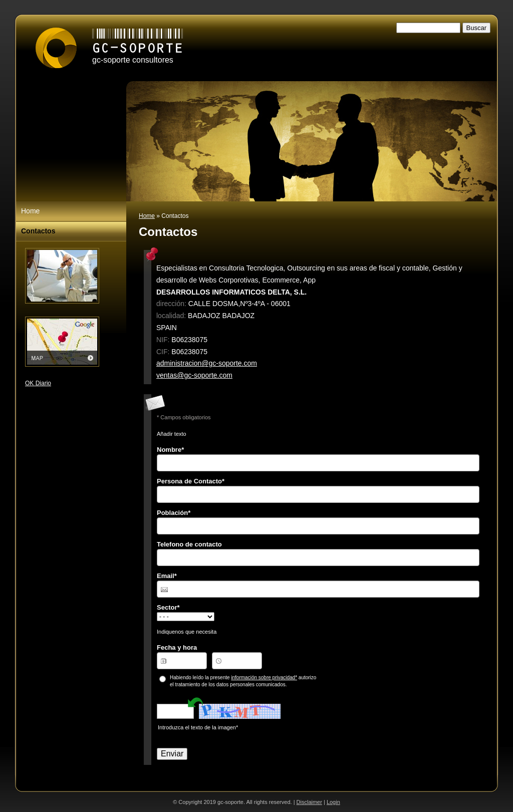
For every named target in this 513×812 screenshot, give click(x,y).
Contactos (38, 231)
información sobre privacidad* (264, 678)
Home (147, 216)
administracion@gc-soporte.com (207, 363)
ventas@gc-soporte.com (194, 375)
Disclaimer (309, 802)
